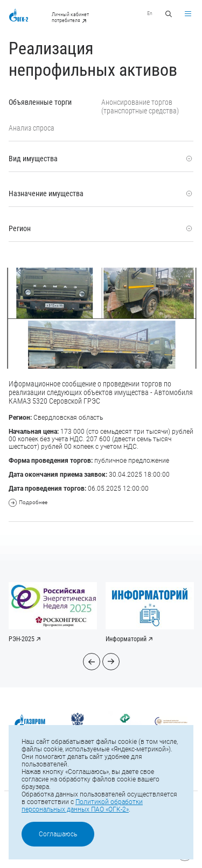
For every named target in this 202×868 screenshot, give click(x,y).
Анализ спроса (32, 128)
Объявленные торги (40, 102)
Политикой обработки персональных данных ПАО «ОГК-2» (82, 806)
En (150, 13)
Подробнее (28, 503)
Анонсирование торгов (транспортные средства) (140, 106)
